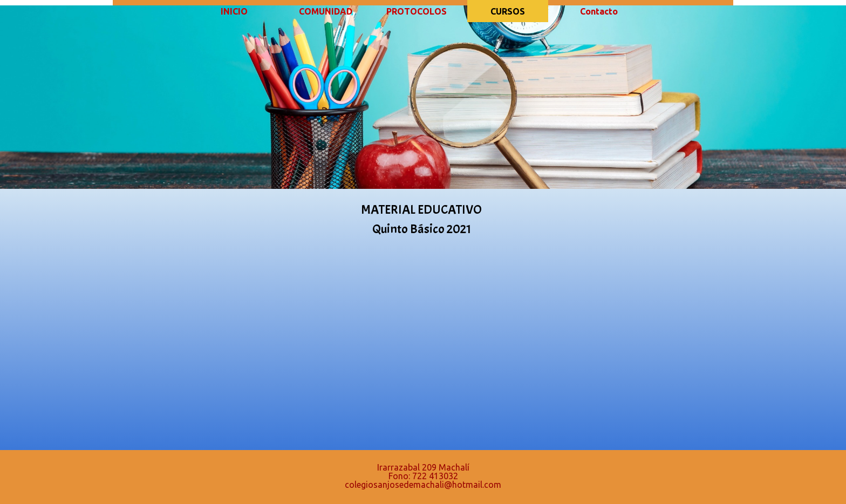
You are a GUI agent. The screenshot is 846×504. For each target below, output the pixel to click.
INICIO (234, 11)
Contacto (599, 11)
